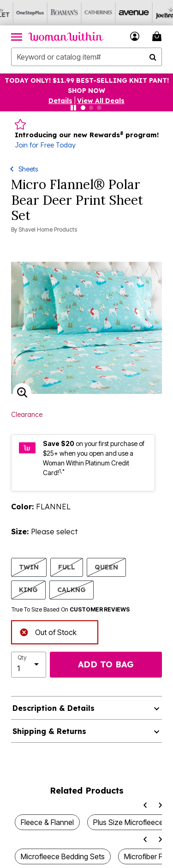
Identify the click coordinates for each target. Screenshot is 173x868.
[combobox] (86, 57)
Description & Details (54, 708)
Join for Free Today (45, 145)
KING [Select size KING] (28, 590)
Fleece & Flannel (47, 822)
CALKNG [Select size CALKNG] (72, 590)
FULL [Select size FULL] (67, 567)
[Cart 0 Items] (158, 36)
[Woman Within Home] (66, 37)
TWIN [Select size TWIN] (29, 567)
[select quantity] (29, 665)
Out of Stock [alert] (48, 631)
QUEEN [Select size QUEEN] (106, 567)
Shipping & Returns (49, 731)
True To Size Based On (71, 610)
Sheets (28, 169)
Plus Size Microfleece (128, 822)
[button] (135, 36)
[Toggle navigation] (17, 37)
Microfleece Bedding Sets (63, 856)
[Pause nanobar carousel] (73, 108)
